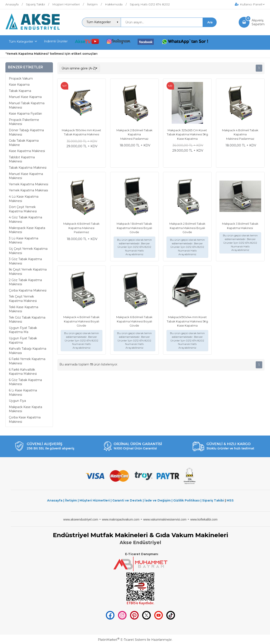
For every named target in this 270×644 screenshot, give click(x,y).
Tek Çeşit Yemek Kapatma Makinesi (23, 299)
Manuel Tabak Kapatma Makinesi (27, 105)
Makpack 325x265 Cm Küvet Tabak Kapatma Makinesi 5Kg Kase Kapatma (187, 134)
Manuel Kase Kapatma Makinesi (26, 176)
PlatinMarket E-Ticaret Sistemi (122, 640)
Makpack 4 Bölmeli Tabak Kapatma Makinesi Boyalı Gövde (81, 321)
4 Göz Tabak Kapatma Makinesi (25, 219)
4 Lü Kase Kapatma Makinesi (24, 199)
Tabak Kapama (20, 91)
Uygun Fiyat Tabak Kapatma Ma (23, 330)
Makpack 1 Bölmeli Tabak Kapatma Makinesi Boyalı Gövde (134, 228)
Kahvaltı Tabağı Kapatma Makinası (28, 351)
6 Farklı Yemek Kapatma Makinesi (27, 361)
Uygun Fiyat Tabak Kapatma (23, 340)
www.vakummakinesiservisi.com (165, 519)
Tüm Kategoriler (21, 42)
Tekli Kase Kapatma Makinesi (24, 309)
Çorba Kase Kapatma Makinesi (25, 420)
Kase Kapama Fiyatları (25, 114)
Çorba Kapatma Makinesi (28, 290)
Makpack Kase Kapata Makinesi (25, 409)
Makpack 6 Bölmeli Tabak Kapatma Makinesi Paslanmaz (81, 228)
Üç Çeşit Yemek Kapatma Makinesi (28, 251)
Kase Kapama (19, 85)
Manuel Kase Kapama (25, 97)
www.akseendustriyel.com (81, 519)
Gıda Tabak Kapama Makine (24, 143)
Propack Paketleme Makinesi (24, 122)
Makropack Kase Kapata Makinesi (27, 230)
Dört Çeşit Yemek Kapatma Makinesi (23, 209)
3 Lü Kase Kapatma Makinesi (24, 240)
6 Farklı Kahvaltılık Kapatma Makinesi (23, 372)
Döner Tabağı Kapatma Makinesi (26, 132)
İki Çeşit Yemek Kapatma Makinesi (28, 272)
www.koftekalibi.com (204, 519)
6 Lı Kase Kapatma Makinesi (23, 392)
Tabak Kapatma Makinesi (28, 168)
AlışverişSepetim (258, 22)
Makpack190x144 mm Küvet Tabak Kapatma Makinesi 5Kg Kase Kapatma (187, 321)
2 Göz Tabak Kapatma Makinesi (25, 282)
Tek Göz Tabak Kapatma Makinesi (27, 320)
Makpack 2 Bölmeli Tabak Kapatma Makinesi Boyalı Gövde (187, 228)
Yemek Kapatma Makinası (28, 190)
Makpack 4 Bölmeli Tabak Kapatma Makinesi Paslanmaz (240, 134)
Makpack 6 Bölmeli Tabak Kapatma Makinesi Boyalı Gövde (134, 321)
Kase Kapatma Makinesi (27, 151)
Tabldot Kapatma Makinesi (22, 159)
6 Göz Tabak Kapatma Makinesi (25, 382)
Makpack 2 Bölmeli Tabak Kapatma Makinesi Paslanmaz (134, 134)
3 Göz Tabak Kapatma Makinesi (25, 261)
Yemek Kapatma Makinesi (29, 184)
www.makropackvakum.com (121, 519)
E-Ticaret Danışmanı (142, 554)
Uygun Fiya (17, 401)
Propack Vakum (21, 78)
